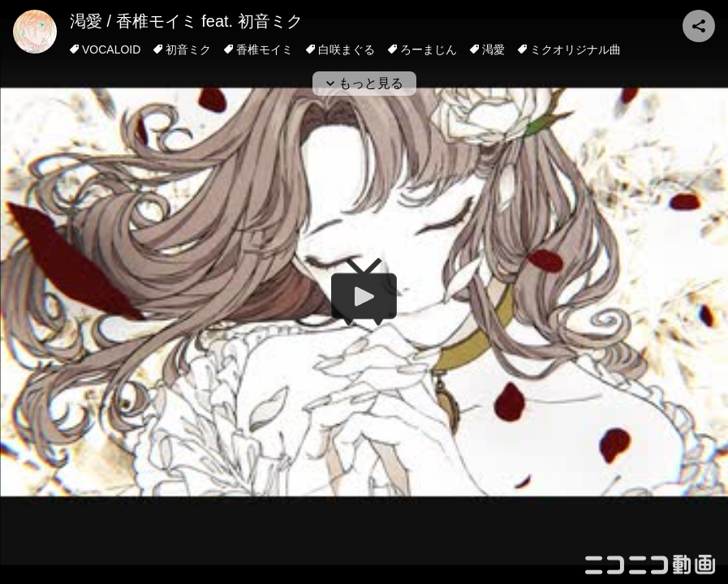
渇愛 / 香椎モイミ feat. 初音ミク (186, 21)
